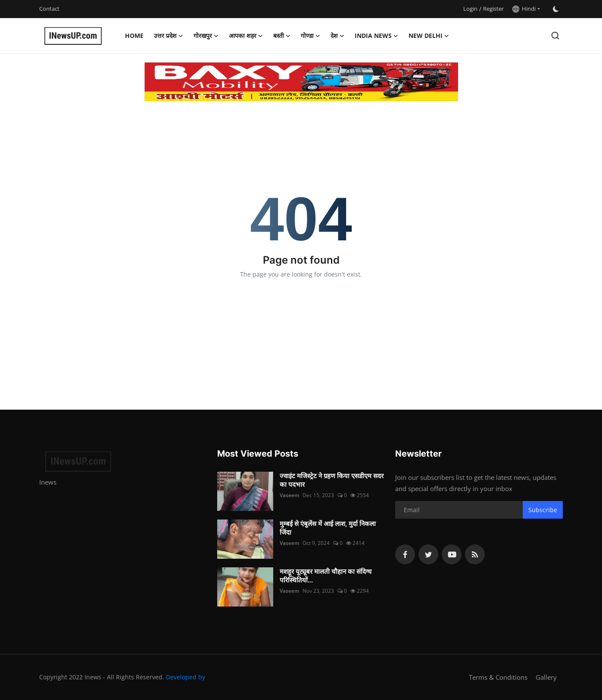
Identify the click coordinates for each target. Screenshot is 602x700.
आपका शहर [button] (246, 36)
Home (134, 36)
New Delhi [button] (429, 36)
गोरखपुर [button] (206, 36)
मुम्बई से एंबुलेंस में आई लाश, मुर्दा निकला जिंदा (328, 528)
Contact (49, 9)
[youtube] (452, 554)
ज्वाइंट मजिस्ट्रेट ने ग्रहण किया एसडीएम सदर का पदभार (332, 480)
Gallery (546, 677)
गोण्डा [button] (310, 36)
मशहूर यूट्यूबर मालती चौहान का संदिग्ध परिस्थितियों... (326, 576)
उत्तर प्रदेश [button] (168, 36)
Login (470, 9)
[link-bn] (301, 82)
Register (493, 9)
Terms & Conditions (498, 677)
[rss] (475, 554)
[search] (555, 36)
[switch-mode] (556, 9)
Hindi (524, 9)
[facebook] (405, 554)
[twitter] (428, 554)
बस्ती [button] (282, 36)
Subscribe (543, 510)
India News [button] (376, 36)
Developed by (186, 677)
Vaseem (289, 495)
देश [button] (337, 36)
